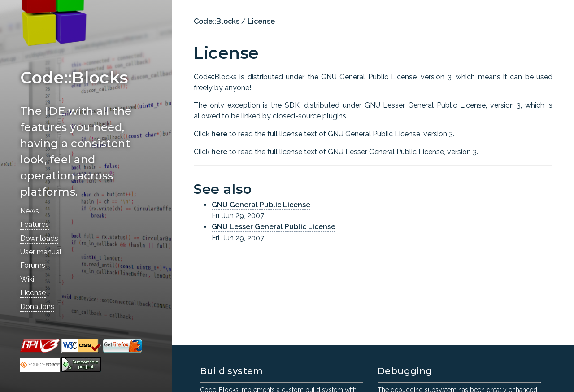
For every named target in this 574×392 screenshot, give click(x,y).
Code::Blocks (217, 21)
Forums (33, 265)
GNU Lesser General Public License (274, 227)
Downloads (39, 238)
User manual (41, 252)
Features (35, 224)
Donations (37, 307)
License (33, 293)
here (219, 134)
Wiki (27, 279)
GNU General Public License (261, 205)
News (30, 211)
